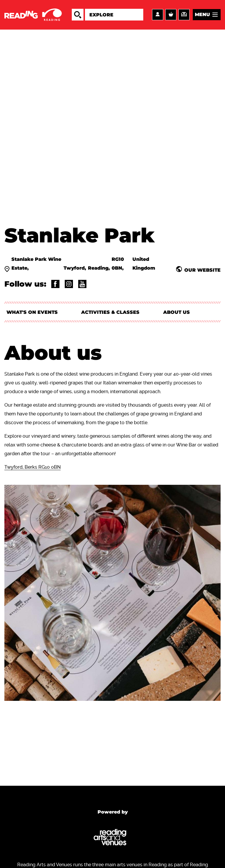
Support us (184, 15)
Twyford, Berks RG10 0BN (33, 468)
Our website (202, 270)
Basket (171, 15)
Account (158, 15)
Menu (202, 15)
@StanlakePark (55, 284)
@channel (82, 284)
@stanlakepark (69, 284)
